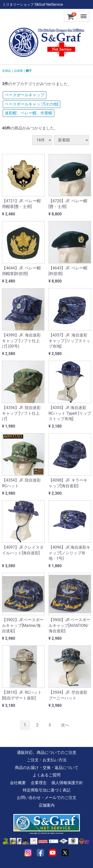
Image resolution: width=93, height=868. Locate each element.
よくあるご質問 (47, 775)
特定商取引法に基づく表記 (47, 790)
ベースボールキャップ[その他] (31, 104)
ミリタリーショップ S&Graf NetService (33, 4)
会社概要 (18, 782)
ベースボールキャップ (25, 95)
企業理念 (39, 782)
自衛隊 (18, 71)
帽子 (29, 71)
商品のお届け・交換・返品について (47, 767)
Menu (84, 14)
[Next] (65, 725)
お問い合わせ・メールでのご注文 (47, 798)
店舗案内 (47, 805)
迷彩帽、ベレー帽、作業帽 (29, 113)
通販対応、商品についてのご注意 (47, 753)
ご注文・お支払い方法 (47, 760)
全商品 (6, 71)
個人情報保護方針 (67, 782)
